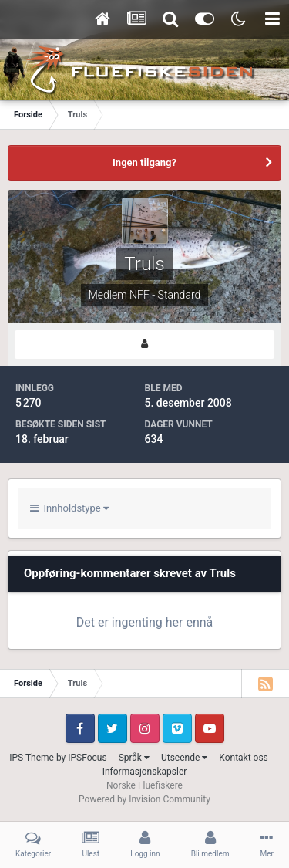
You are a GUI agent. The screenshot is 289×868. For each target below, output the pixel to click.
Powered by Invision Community (144, 799)
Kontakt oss (244, 758)
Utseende (184, 758)
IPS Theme (32, 758)
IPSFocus (87, 758)
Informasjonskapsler (145, 772)
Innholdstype (69, 508)
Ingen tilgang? (144, 162)
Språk (134, 758)
